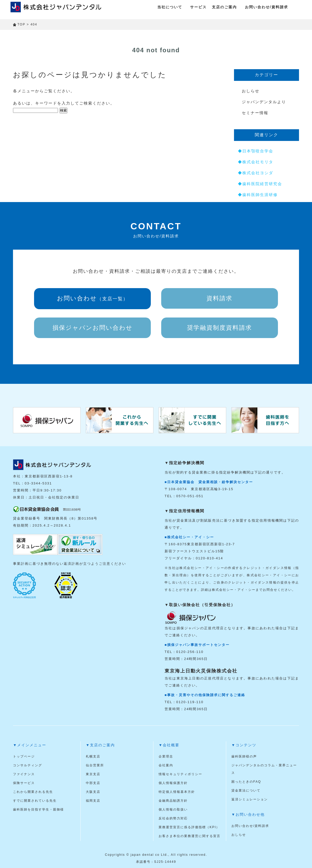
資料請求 (219, 298)
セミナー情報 (255, 113)
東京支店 (93, 774)
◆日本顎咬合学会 (256, 151)
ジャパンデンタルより (264, 102)
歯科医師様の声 (244, 756)
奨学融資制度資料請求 (219, 328)
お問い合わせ (93, 298)
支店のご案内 (224, 7)
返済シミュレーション (250, 799)
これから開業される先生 (33, 792)
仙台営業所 (95, 765)
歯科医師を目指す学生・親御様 (38, 809)
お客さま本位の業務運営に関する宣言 (190, 836)
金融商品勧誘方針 (173, 801)
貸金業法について (246, 791)
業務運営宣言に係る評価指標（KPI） (189, 827)
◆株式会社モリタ (256, 162)
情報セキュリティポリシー (180, 774)
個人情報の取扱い (173, 809)
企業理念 (166, 756)
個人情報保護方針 (173, 783)
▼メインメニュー (30, 745)
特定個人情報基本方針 (177, 792)
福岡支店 (93, 801)
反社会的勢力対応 (173, 818)
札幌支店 (93, 756)
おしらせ (251, 91)
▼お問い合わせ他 (248, 814)
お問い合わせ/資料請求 (266, 7)
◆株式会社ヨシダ (256, 173)
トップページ (24, 756)
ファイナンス (24, 774)
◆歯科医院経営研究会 (260, 184)
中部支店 (93, 783)
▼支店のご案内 (100, 745)
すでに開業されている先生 (35, 801)
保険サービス (24, 783)
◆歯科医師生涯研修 (258, 195)
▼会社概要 (169, 745)
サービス (198, 7)
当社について (170, 7)
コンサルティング (28, 765)
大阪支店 (93, 792)
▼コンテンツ (244, 745)
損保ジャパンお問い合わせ (93, 328)
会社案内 (166, 765)
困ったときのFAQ (246, 782)
